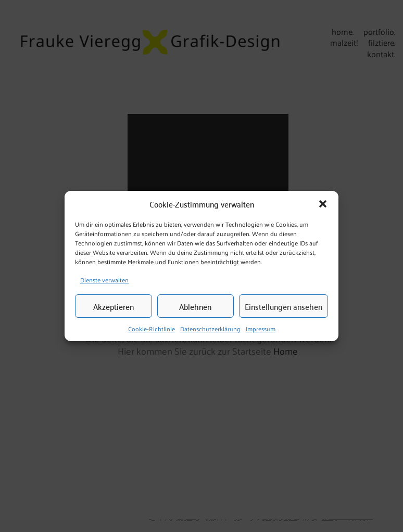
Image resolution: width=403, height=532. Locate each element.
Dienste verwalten (104, 280)
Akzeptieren (114, 306)
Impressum (261, 329)
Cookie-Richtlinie (152, 329)
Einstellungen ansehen (284, 306)
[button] (323, 204)
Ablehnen (195, 306)
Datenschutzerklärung (210, 329)
